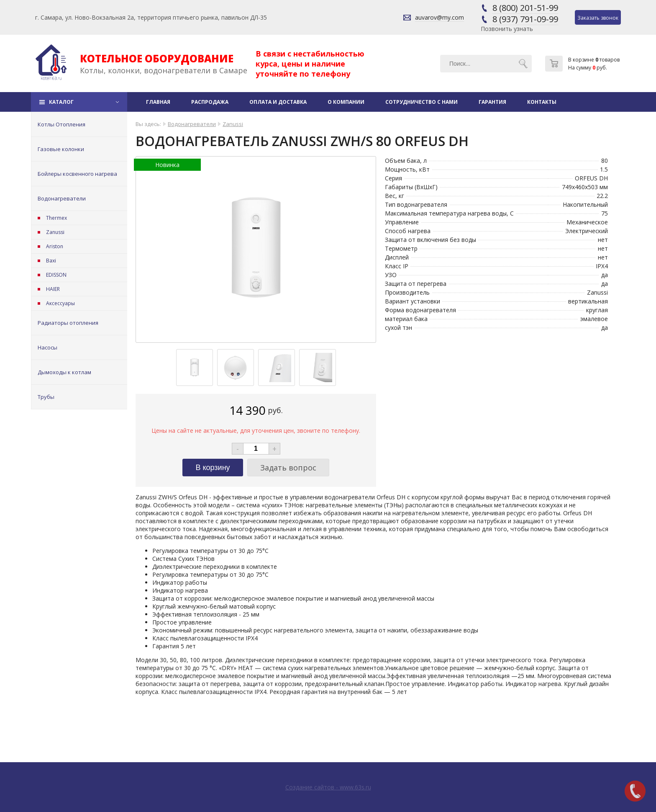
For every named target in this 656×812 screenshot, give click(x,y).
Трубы (46, 397)
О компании (346, 102)
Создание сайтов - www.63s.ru (328, 787)
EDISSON (56, 275)
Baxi (51, 261)
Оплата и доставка (278, 102)
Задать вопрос (288, 468)
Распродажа (210, 102)
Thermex (56, 218)
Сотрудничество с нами (422, 102)
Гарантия (492, 102)
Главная (158, 102)
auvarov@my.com (439, 17)
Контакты (542, 102)
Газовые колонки (61, 149)
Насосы (47, 347)
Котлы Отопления (61, 124)
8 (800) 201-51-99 (525, 8)
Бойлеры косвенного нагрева (77, 174)
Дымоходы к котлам (64, 372)
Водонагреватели (62, 198)
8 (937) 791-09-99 (525, 19)
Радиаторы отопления (68, 323)
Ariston (55, 246)
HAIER (53, 289)
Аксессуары (60, 303)
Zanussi (55, 232)
